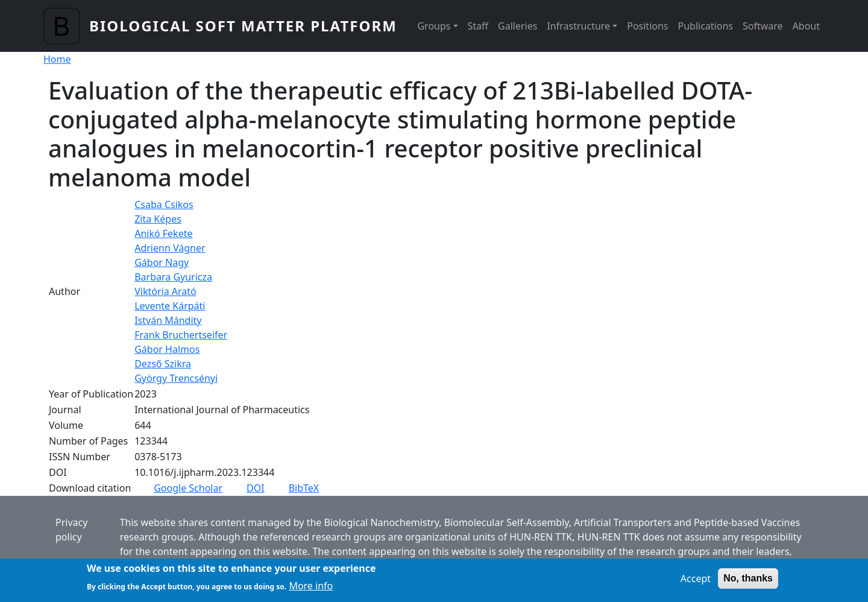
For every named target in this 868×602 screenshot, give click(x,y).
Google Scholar (188, 488)
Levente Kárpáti (170, 306)
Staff (478, 26)
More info (311, 589)
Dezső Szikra (163, 364)
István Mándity (168, 320)
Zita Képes (158, 219)
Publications (706, 26)
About (806, 26)
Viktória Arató (165, 291)
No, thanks (748, 582)
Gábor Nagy (162, 262)
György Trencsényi (176, 378)
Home (57, 59)
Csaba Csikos (164, 204)
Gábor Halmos (167, 349)
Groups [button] (434, 26)
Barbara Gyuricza (173, 277)
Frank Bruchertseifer (181, 335)
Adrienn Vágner (170, 248)
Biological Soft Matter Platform (243, 26)
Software (763, 26)
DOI (256, 488)
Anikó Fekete (163, 233)
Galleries (517, 26)
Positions (647, 26)
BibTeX (304, 488)
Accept (696, 583)
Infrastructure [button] (578, 26)
